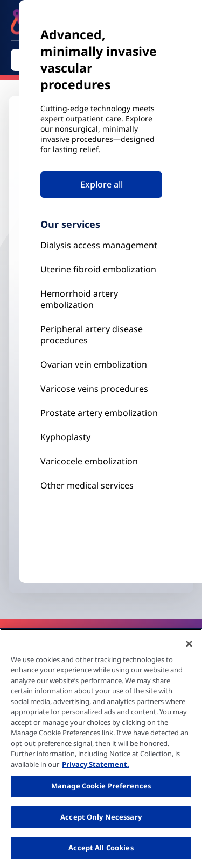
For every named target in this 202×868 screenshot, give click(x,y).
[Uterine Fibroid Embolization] (101, 270)
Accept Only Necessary (101, 817)
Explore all (102, 184)
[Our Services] (101, 461)
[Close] (189, 644)
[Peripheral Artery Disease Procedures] (101, 335)
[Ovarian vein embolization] (101, 365)
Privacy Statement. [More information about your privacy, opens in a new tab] (96, 764)
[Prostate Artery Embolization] (101, 389)
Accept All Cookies (101, 848)
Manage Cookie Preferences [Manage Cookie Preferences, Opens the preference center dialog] (101, 786)
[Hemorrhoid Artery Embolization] (101, 299)
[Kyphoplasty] (101, 245)
